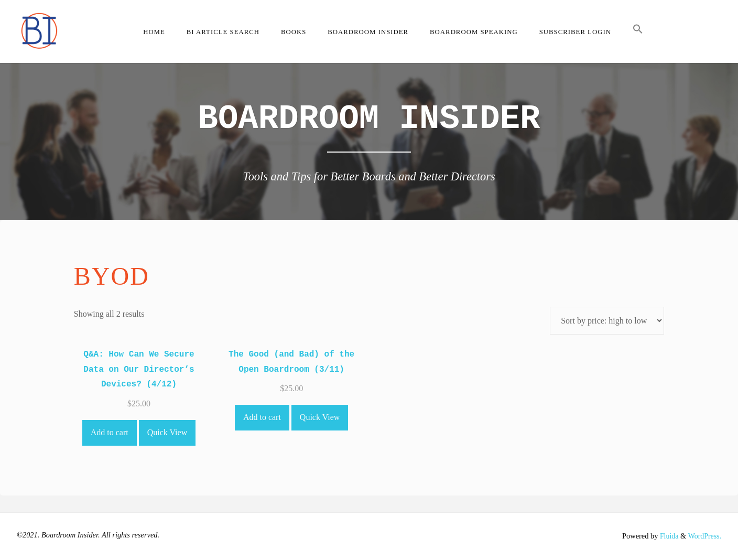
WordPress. (704, 536)
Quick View (167, 432)
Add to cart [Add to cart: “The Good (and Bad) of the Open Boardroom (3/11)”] (262, 417)
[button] (638, 31)
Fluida (667, 536)
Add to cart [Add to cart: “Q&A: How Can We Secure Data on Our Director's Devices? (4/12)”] (110, 432)
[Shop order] (607, 321)
